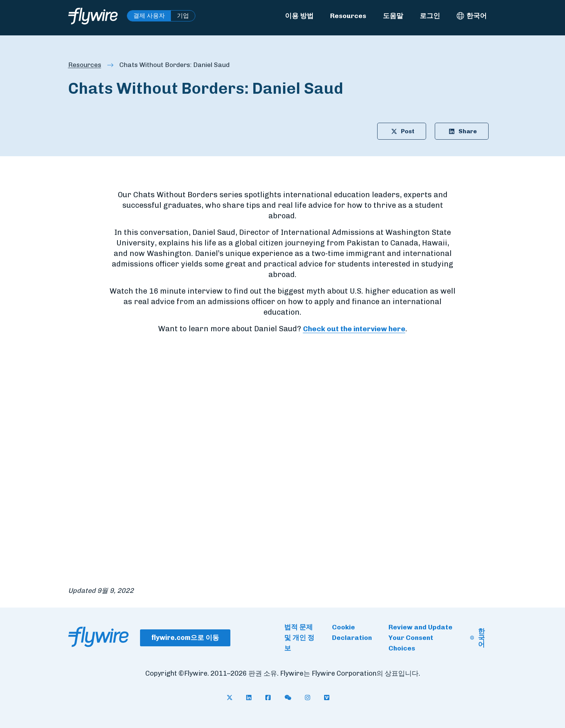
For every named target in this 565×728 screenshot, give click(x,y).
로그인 (430, 16)
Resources (348, 16)
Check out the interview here (354, 329)
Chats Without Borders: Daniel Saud (178, 65)
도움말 (393, 16)
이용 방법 (299, 16)
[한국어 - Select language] (472, 16)
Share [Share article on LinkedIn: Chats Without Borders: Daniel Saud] (459, 132)
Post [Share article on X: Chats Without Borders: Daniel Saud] (396, 132)
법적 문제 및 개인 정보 (299, 638)
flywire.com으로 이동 (185, 638)
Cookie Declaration (352, 633)
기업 (183, 16)
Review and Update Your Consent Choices (420, 638)
